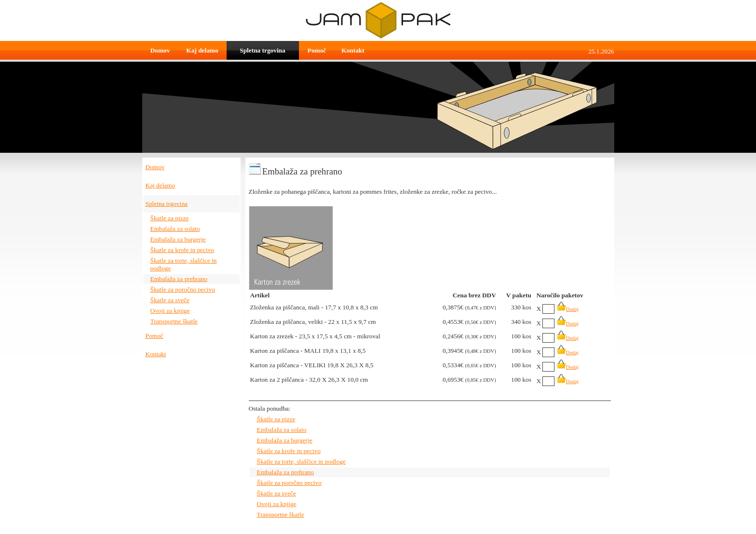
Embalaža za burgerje (178, 239)
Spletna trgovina (262, 50)
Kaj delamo (202, 50)
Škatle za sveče (170, 300)
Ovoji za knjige (170, 311)
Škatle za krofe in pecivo (182, 250)
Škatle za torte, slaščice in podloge (301, 461)
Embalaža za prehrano (179, 279)
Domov (160, 50)
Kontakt (353, 50)
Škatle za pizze (170, 218)
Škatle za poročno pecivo (183, 289)
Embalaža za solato (175, 229)
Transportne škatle (174, 321)
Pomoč (317, 50)
